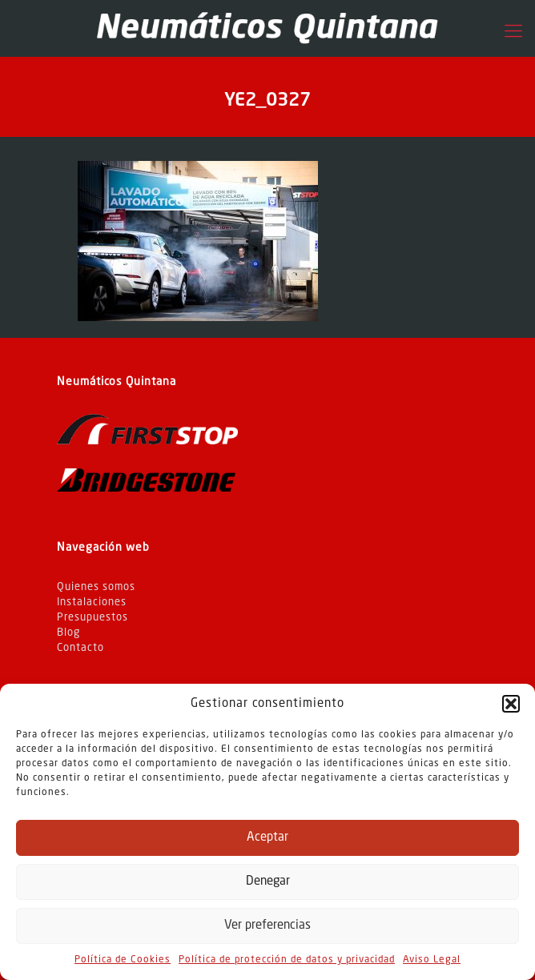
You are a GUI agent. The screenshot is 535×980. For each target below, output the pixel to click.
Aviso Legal (432, 960)
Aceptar (267, 838)
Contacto (80, 648)
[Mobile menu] (513, 32)
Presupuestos (93, 618)
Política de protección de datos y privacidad (287, 960)
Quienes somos (96, 587)
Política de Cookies (123, 960)
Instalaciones (92, 602)
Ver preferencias (267, 926)
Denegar (268, 882)
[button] (511, 704)
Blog (68, 633)
